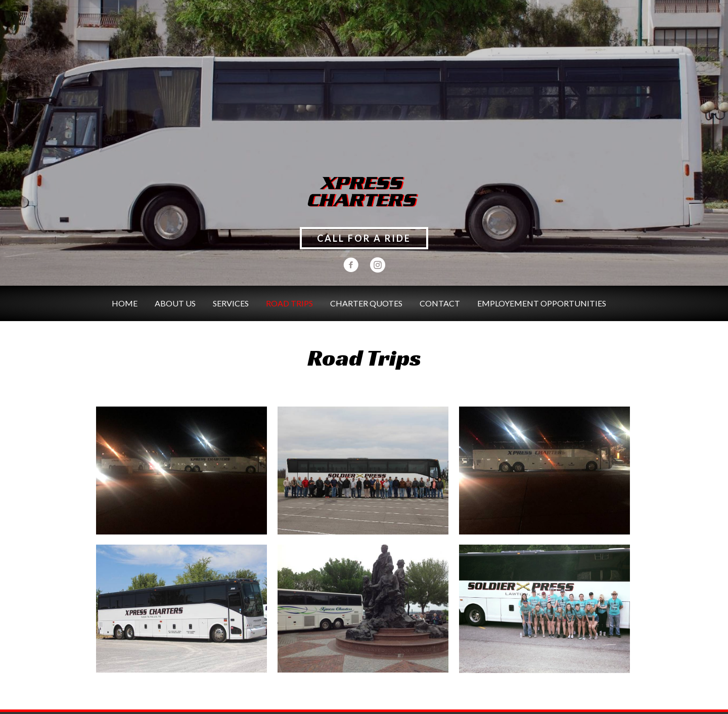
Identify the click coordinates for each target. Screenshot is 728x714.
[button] (364, 238)
